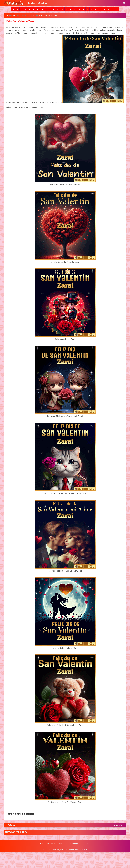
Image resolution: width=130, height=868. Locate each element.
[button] (13, 9)
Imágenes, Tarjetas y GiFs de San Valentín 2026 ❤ (68, 849)
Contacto (63, 843)
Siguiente (118, 824)
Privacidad (75, 843)
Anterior (11, 824)
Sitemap (86, 843)
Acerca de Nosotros (48, 843)
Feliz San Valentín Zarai (19, 21)
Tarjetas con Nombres (38, 3)
